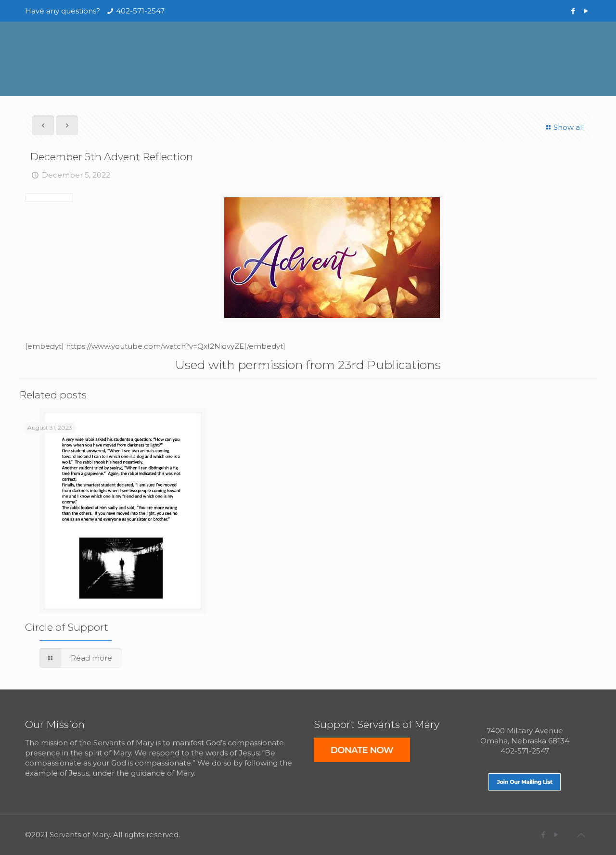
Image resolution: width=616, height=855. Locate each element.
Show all (564, 127)
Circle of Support (67, 627)
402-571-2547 (140, 11)
